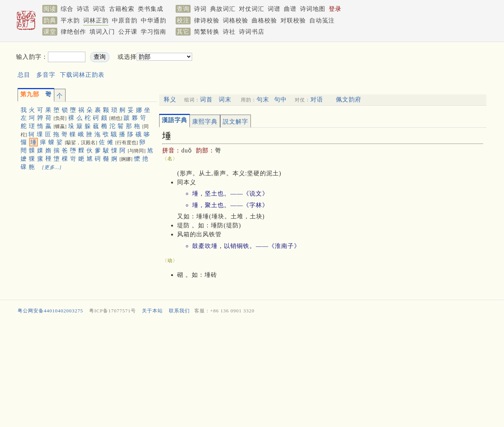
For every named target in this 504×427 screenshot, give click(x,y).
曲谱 (290, 9)
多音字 (46, 75)
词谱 (274, 9)
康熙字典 (205, 122)
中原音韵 (125, 20)
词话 (99, 9)
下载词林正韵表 (82, 75)
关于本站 (152, 311)
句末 (263, 99)
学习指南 (154, 32)
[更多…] (52, 167)
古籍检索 (122, 9)
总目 (24, 75)
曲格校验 (264, 20)
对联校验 (293, 20)
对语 (317, 99)
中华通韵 (154, 20)
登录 (335, 9)
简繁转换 (207, 32)
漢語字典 (174, 120)
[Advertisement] (322, 63)
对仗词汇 (252, 9)
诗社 (229, 32)
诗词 (200, 9)
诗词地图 (313, 9)
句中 (280, 99)
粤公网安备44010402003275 (50, 311)
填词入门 (102, 32)
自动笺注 (322, 20)
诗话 (83, 9)
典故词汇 (223, 9)
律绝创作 (73, 32)
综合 (67, 9)
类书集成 (151, 9)
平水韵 (70, 20)
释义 (170, 99)
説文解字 (236, 122)
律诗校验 (207, 20)
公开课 (128, 32)
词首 (206, 99)
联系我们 (179, 311)
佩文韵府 (349, 99)
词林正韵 (96, 20)
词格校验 (236, 20)
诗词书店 (252, 32)
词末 (225, 99)
